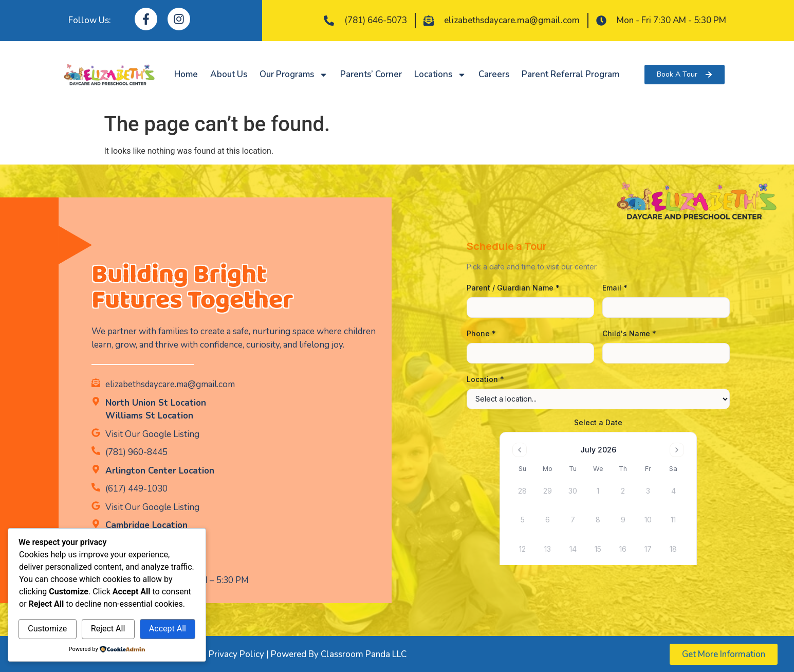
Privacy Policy (236, 654)
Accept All (168, 629)
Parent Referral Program (570, 74)
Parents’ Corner (371, 74)
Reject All (108, 629)
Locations (440, 75)
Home (186, 74)
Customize (47, 629)
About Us (229, 74)
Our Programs (294, 75)
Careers (494, 74)
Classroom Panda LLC (364, 654)
